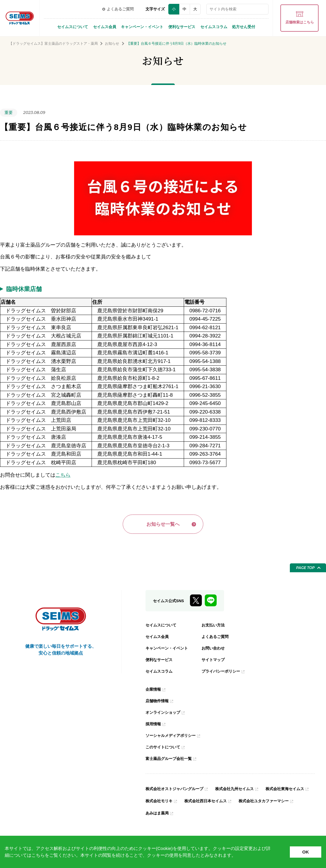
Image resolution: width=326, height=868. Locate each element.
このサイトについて (164, 748)
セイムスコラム (214, 27)
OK (306, 852)
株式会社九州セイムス (240, 790)
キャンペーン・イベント (142, 27)
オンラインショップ (164, 714)
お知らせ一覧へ (163, 525)
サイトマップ (214, 661)
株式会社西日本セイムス (263, 802)
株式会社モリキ (213, 802)
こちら (38, 855)
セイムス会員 (105, 27)
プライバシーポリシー (222, 673)
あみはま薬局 (224, 814)
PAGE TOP (305, 569)
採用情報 (154, 725)
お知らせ (112, 44)
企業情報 (154, 691)
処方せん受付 (244, 27)
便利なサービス (182, 27)
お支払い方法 (214, 626)
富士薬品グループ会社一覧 (170, 760)
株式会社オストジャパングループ (177, 790)
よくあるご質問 (216, 638)
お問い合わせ (214, 650)
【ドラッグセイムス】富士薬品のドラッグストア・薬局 (53, 44)
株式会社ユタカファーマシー (172, 814)
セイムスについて (73, 27)
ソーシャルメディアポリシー (172, 737)
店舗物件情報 (158, 702)
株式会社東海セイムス (166, 802)
